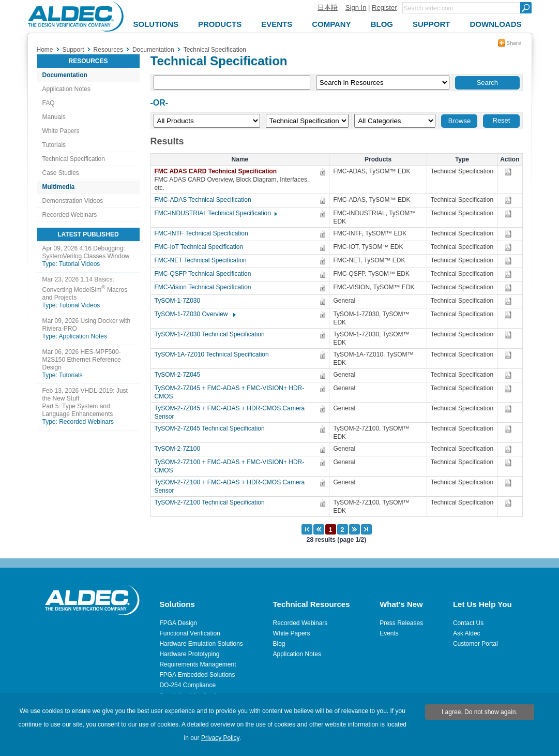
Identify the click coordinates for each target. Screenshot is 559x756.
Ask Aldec (467, 633)
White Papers (61, 131)
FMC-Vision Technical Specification (206, 287)
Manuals (54, 117)
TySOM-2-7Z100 (180, 449)
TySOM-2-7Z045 (180, 375)
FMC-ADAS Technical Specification (206, 200)
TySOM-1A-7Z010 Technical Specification (214, 354)
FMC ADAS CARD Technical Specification (219, 171)
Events (389, 633)
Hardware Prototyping (189, 654)
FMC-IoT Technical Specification (202, 247)
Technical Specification (74, 159)
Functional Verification (190, 633)
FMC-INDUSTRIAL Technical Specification (215, 213)
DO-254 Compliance (187, 685)
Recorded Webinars (70, 215)
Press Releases (401, 623)
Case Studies (61, 173)
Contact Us (468, 623)
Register (384, 8)
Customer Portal (475, 644)
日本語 (328, 8)
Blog (279, 644)
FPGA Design (178, 623)
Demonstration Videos (73, 201)
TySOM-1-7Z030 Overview (195, 314)
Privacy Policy (220, 738)
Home (45, 50)
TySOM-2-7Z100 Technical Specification (212, 502)
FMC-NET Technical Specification (203, 260)
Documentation (65, 75)
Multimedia (59, 187)
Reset (502, 120)
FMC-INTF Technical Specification (204, 233)
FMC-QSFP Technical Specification (206, 274)
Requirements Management (198, 664)
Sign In (356, 8)
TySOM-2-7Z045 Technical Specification (212, 428)
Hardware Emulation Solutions (201, 644)
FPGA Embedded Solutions (197, 675)
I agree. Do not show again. (480, 712)
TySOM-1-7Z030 (180, 301)
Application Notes (66, 89)
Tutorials (54, 145)
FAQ (49, 103)
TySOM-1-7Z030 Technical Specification (212, 334)
